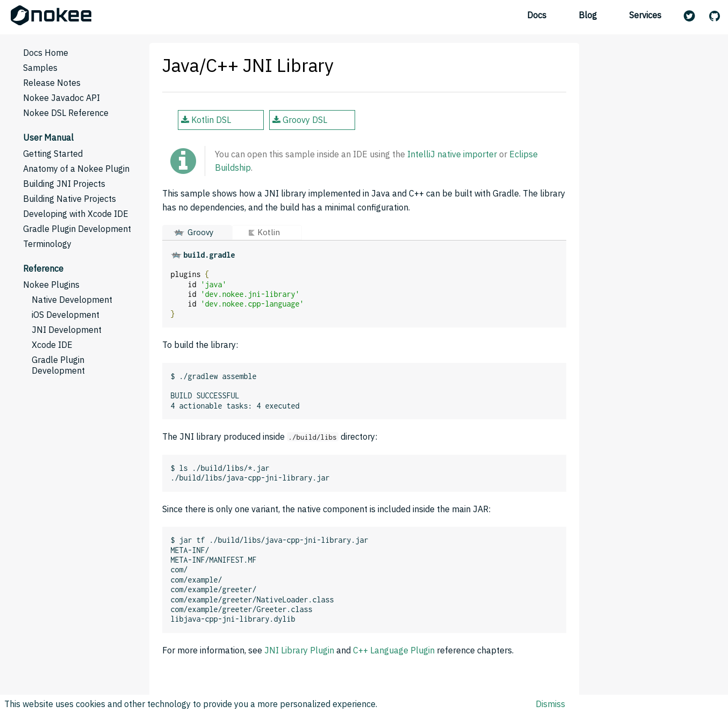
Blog (588, 15)
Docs (537, 15)
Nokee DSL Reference (66, 113)
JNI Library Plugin (299, 650)
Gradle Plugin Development (77, 229)
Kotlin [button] (269, 232)
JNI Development (67, 330)
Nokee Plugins (51, 285)
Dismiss (550, 704)
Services (645, 15)
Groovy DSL (300, 120)
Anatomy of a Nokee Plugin (76, 169)
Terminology (47, 244)
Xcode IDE (52, 345)
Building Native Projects (70, 199)
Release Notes (52, 83)
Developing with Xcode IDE (76, 214)
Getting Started (53, 154)
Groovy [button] (200, 232)
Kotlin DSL (206, 120)
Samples (40, 68)
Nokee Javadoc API (62, 98)
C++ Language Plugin (394, 650)
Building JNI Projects (64, 184)
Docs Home (46, 53)
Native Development (72, 300)
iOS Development (66, 315)
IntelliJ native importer (452, 154)
